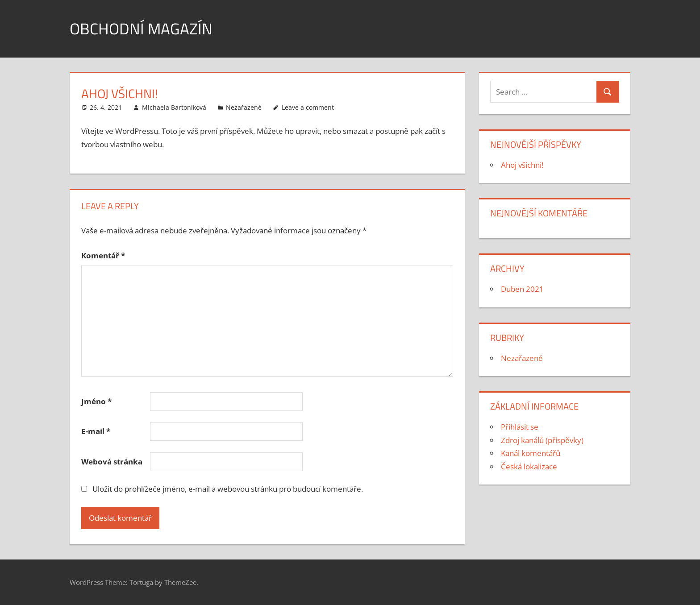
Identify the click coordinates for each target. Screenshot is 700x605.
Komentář (103, 255)
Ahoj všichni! (522, 165)
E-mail (96, 431)
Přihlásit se (520, 427)
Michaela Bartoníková (174, 107)
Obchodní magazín (142, 28)
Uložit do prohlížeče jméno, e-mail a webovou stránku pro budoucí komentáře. (228, 489)
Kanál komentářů (531, 453)
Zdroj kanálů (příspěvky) (542, 440)
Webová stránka (112, 462)
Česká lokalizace (529, 466)
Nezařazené (244, 107)
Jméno (96, 401)
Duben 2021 (522, 289)
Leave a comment (308, 107)
